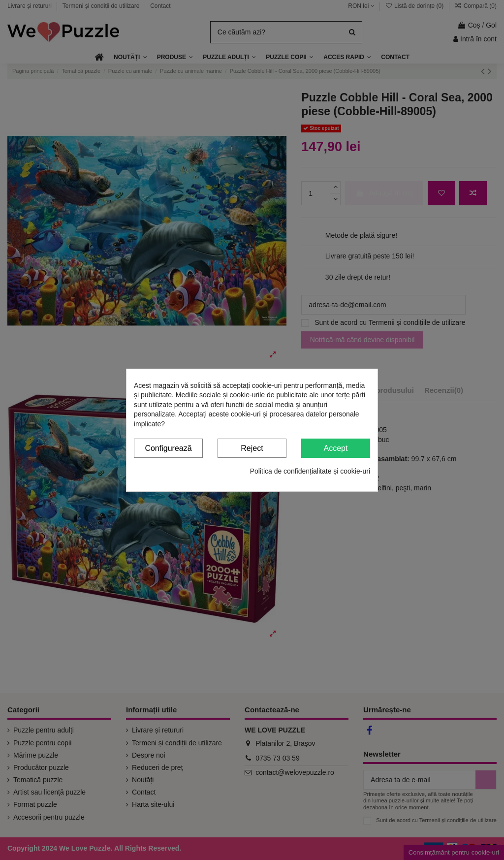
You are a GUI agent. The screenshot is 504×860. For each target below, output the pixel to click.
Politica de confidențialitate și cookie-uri (310, 471)
